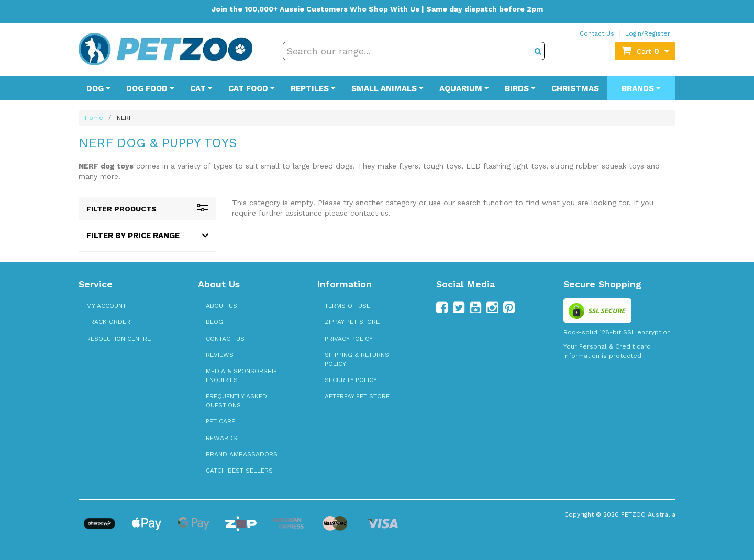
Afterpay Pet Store (357, 396)
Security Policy (351, 380)
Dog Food (150, 88)
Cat (201, 88)
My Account (106, 306)
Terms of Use (347, 306)
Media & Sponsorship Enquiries (241, 376)
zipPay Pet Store (352, 322)
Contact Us (597, 33)
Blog (214, 322)
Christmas (575, 88)
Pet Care (220, 421)
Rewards (221, 438)
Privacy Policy (349, 339)
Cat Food (252, 88)
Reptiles (313, 88)
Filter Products (147, 209)
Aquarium (464, 88)
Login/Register (648, 33)
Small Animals (387, 88)
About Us (221, 306)
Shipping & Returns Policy (357, 359)
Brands (641, 88)
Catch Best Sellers (239, 471)
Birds (520, 88)
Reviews (220, 355)
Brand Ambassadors (242, 454)
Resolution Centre (119, 339)
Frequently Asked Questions (236, 401)
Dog (98, 88)
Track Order (108, 322)
